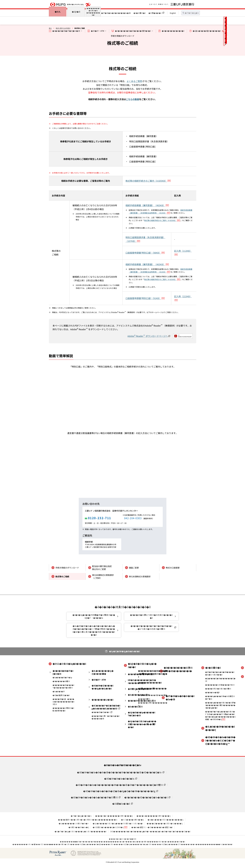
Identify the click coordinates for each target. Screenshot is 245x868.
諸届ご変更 (134, 568)
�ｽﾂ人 (58, 12)
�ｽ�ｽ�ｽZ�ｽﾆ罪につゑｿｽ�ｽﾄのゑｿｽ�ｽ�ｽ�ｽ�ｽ (151, 616)
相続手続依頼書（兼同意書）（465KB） (145, 205)
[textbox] (191, 13)
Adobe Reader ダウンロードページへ (148, 336)
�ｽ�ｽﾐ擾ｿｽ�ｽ (140, 13)
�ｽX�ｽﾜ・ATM (98, 31)
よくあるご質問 (134, 81)
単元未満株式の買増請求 (140, 576)
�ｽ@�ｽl (76, 12)
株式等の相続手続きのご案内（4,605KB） (146, 181)
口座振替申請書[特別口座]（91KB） (143, 298)
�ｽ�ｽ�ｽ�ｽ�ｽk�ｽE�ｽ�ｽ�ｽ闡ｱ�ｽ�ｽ (133, 31)
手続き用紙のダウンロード (67, 568)
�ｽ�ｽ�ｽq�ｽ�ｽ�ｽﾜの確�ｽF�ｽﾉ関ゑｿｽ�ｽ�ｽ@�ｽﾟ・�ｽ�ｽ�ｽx (94, 616)
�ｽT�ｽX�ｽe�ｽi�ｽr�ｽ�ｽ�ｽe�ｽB (116, 13)
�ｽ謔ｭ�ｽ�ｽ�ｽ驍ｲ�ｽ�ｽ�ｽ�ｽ (207, 31)
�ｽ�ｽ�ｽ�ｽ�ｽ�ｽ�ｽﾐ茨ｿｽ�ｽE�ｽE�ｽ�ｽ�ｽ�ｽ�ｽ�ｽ (93, 12)
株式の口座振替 (173, 568)
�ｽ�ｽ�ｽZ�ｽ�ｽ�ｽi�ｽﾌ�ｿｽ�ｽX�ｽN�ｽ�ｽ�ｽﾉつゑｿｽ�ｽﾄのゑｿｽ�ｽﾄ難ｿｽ (151, 627)
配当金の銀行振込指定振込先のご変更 (102, 568)
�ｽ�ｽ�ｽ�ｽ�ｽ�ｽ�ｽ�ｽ (173, 31)
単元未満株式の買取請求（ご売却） (103, 576)
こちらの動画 (133, 99)
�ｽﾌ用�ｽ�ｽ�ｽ (155, 13)
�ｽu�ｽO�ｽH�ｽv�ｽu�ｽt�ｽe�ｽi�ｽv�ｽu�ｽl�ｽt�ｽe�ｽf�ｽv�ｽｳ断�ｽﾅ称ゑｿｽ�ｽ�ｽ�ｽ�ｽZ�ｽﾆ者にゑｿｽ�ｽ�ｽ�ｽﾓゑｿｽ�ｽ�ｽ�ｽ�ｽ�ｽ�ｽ (94, 630)
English (173, 13)
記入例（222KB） (183, 296)
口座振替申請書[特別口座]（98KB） (143, 253)
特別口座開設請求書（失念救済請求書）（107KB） (145, 239)
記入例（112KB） (183, 251)
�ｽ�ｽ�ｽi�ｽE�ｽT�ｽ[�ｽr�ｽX (66, 31)
